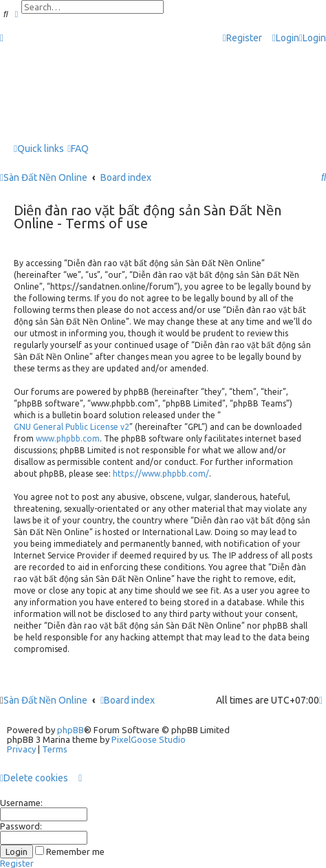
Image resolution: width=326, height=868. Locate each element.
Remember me (70, 851)
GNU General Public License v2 (72, 427)
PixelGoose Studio (149, 739)
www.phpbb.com (68, 438)
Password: (21, 826)
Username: (21, 803)
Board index (128, 700)
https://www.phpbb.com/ (161, 474)
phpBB (70, 730)
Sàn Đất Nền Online (45, 700)
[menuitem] (286, 38)
